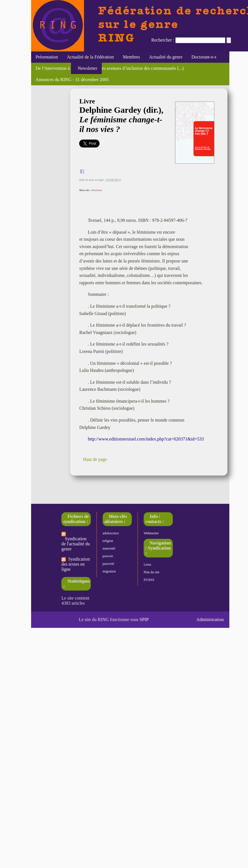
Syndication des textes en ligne (76, 564)
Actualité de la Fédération (90, 57)
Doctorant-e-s (204, 57)
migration (109, 571)
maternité (109, 548)
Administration (210, 619)
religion (108, 541)
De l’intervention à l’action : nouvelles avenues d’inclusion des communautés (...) (110, 68)
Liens (147, 565)
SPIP (144, 619)
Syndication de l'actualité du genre (76, 542)
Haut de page (95, 459)
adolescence (111, 533)
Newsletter (86, 68)
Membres (131, 57)
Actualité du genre (166, 57)
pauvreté (108, 564)
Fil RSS (149, 580)
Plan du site (152, 572)
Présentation (47, 57)
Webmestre (151, 533)
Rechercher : (163, 40)
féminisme (97, 190)
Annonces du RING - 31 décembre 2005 (72, 80)
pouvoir (108, 556)
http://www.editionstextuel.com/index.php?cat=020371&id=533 (146, 439)
